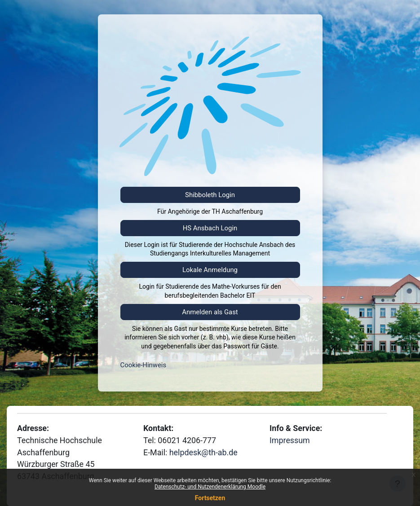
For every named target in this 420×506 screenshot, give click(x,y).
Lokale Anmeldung (210, 270)
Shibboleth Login (210, 195)
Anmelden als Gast (210, 312)
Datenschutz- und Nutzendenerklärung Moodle (210, 487)
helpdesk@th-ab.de (203, 452)
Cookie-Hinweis (144, 365)
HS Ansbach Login (210, 228)
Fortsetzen (210, 498)
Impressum (290, 440)
